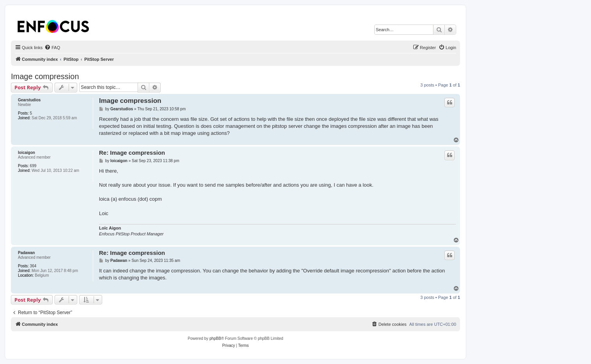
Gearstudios (29, 100)
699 (33, 166)
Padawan (26, 253)
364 (33, 266)
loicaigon (27, 153)
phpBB (215, 338)
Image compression (45, 76)
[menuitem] (52, 48)
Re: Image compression (132, 153)
